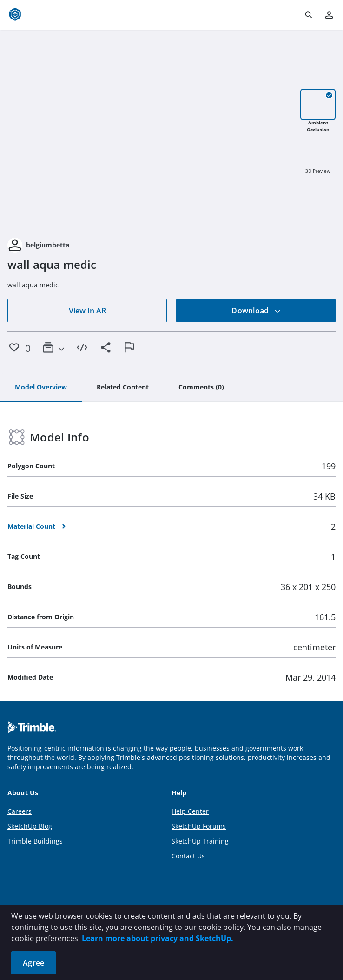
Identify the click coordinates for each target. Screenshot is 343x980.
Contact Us (188, 856)
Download (256, 311)
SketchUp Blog (30, 826)
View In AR (87, 311)
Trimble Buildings (35, 841)
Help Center (190, 811)
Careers (20, 811)
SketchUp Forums (199, 826)
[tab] (41, 388)
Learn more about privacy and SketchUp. (158, 938)
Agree (33, 963)
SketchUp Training (200, 841)
